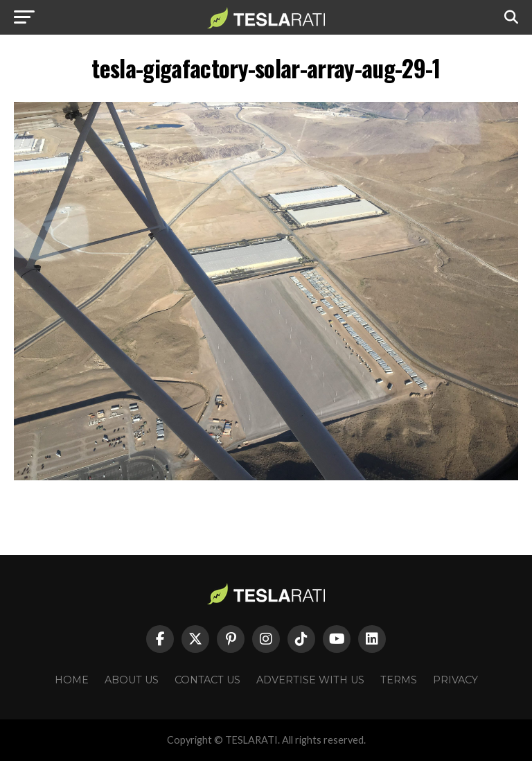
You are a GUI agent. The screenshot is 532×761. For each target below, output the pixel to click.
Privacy (455, 680)
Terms (399, 680)
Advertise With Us (310, 680)
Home (72, 680)
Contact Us (207, 680)
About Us (132, 680)
